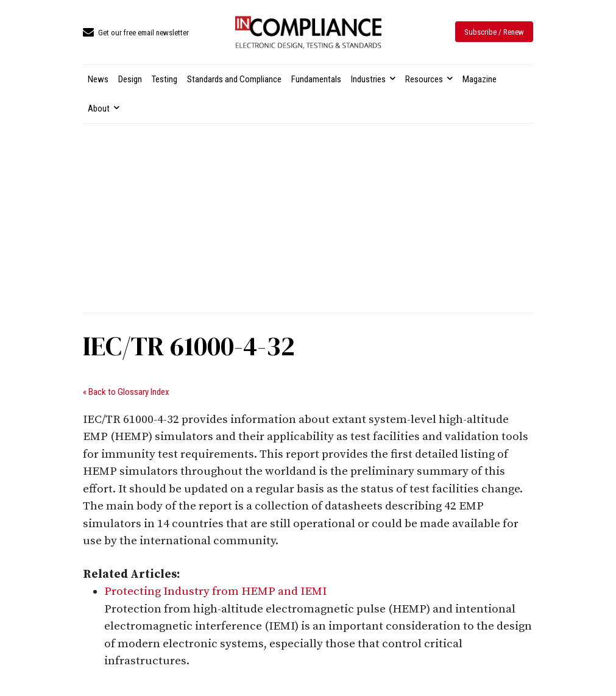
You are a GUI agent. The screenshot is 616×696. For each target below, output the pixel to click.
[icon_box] (136, 33)
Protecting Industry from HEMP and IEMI (215, 591)
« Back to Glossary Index (126, 392)
